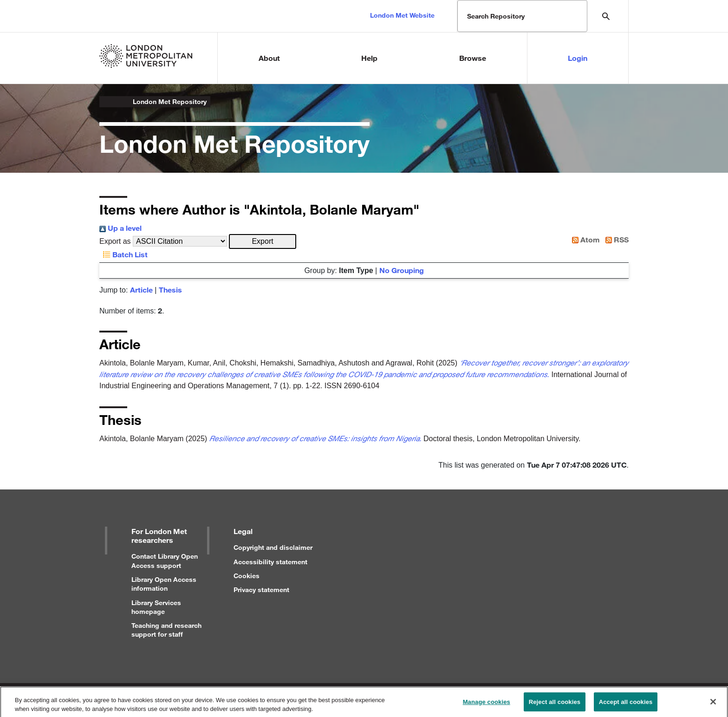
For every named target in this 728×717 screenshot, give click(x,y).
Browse (473, 58)
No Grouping (402, 270)
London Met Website (402, 15)
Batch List (123, 254)
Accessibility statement (270, 562)
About (269, 58)
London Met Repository (170, 101)
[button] (263, 241)
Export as (115, 241)
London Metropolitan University (107, 102)
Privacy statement (261, 590)
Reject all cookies (555, 705)
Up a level (120, 228)
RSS (615, 239)
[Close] (713, 704)
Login (578, 58)
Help (369, 58)
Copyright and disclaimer (273, 547)
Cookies (247, 576)
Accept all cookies (626, 705)
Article (141, 290)
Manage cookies (487, 705)
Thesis (170, 290)
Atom (584, 239)
